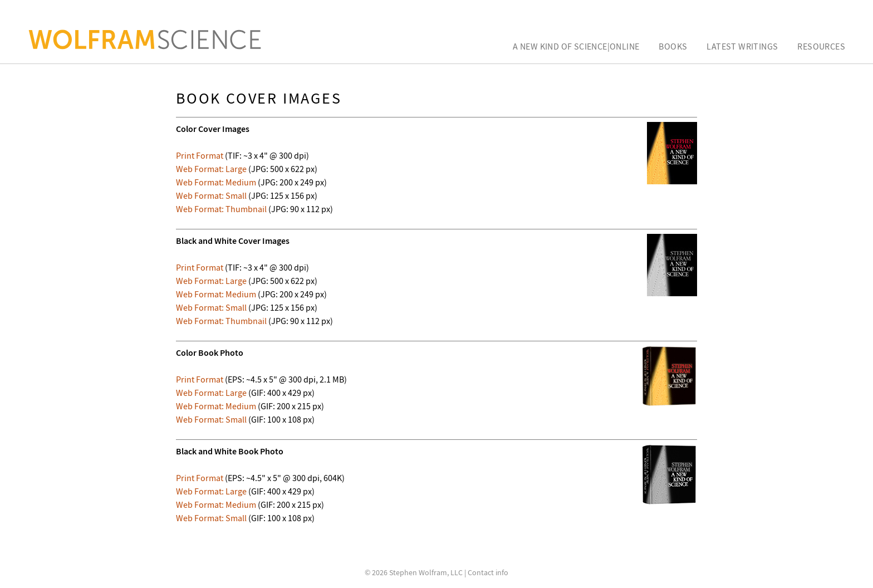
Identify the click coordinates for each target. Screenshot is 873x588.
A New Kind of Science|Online (576, 46)
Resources (821, 46)
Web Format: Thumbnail (221, 209)
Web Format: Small (211, 195)
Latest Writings (742, 46)
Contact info (488, 572)
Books (673, 46)
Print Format (200, 155)
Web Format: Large (211, 169)
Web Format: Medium (216, 182)
